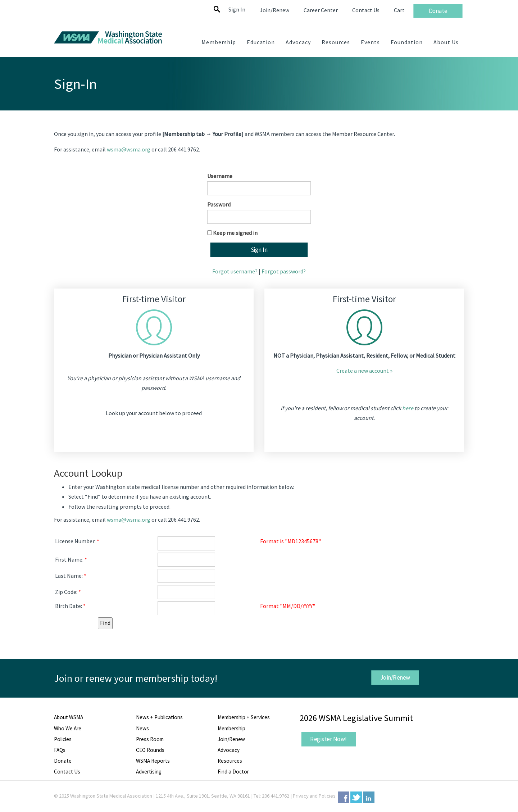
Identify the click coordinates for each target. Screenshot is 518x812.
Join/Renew (395, 677)
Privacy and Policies (314, 796)
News (142, 728)
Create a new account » (364, 371)
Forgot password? (284, 271)
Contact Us (67, 772)
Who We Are (68, 728)
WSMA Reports (153, 761)
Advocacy (229, 750)
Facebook (344, 797)
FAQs (60, 750)
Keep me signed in (235, 233)
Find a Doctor (233, 772)
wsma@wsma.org (129, 149)
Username (220, 176)
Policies (63, 739)
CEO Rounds (150, 750)
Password (219, 204)
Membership (231, 728)
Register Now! (328, 739)
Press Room (150, 739)
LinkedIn (369, 797)
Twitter (356, 797)
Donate (63, 761)
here (408, 408)
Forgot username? (235, 271)
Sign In (237, 9)
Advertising (149, 772)
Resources (230, 761)
